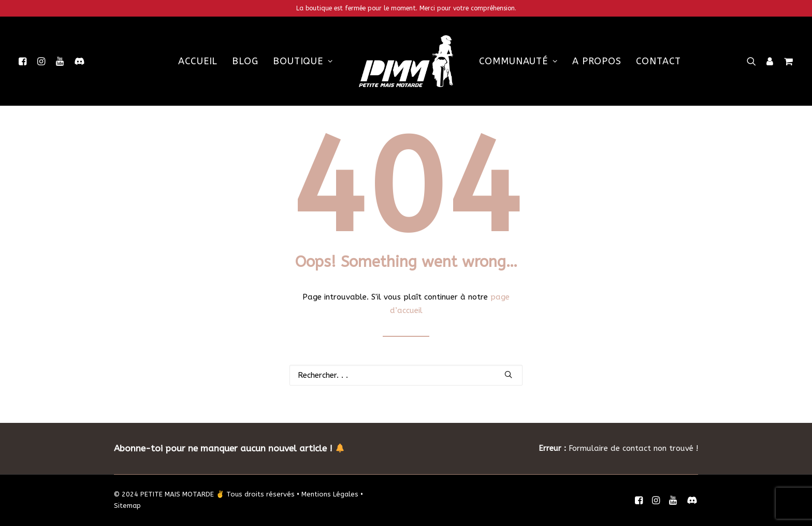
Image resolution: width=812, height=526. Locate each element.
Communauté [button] (518, 61)
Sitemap (127, 506)
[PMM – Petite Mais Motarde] (406, 61)
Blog (245, 61)
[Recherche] (406, 375)
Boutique (303, 61)
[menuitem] (25, 61)
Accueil (198, 61)
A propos (597, 61)
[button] (25, 61)
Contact (658, 61)
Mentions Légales (330, 494)
